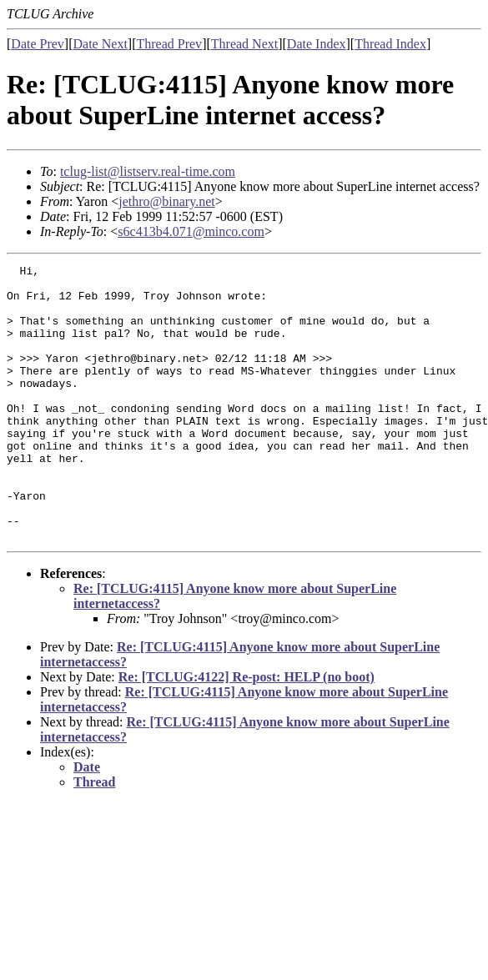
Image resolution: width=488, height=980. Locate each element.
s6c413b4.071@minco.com (191, 231)
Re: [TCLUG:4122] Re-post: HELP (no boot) (247, 732)
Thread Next (244, 44)
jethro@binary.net (166, 201)
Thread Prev (169, 44)
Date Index (317, 44)
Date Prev (38, 44)
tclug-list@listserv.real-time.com (148, 171)
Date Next (101, 44)
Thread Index (390, 44)
